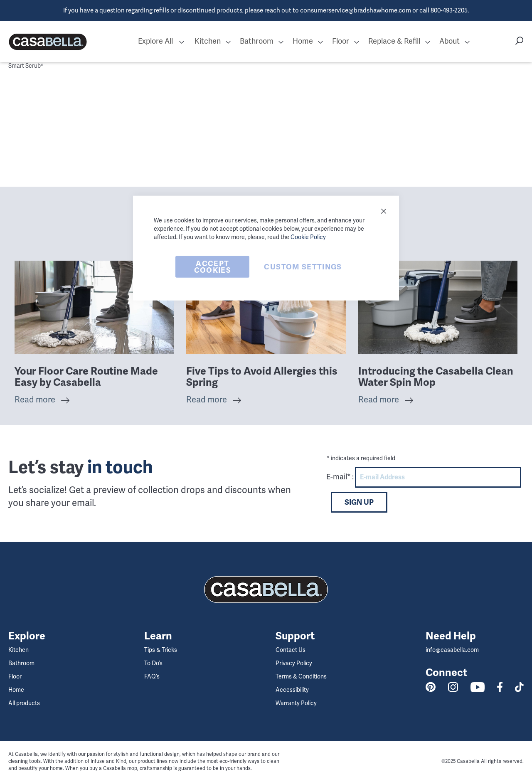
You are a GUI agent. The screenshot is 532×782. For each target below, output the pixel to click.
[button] (182, 42)
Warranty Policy (296, 703)
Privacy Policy (294, 663)
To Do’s (153, 663)
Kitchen (18, 650)
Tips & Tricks (161, 650)
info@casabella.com (452, 650)
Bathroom (21, 663)
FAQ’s (152, 677)
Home (16, 690)
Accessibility (292, 690)
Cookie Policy (308, 237)
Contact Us (291, 650)
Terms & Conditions (301, 677)
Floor (15, 677)
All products (24, 703)
